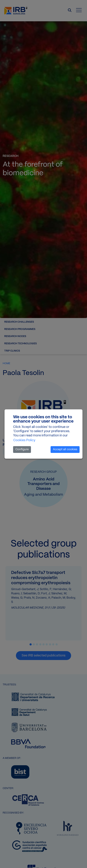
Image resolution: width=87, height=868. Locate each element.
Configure (22, 449)
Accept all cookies (65, 449)
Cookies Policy (24, 440)
